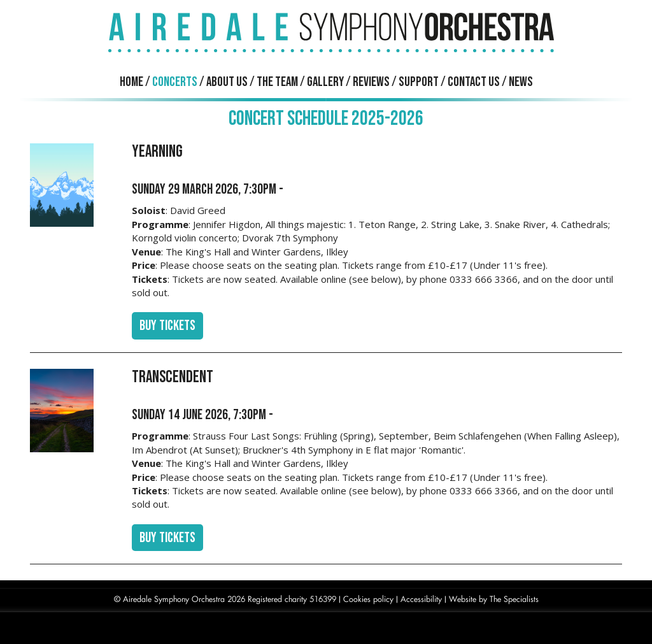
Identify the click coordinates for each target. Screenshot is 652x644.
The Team (277, 82)
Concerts (175, 82)
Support (419, 82)
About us (227, 82)
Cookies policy (368, 599)
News (521, 82)
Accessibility (421, 599)
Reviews (371, 82)
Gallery (325, 82)
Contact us (474, 82)
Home (131, 82)
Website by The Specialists (494, 599)
